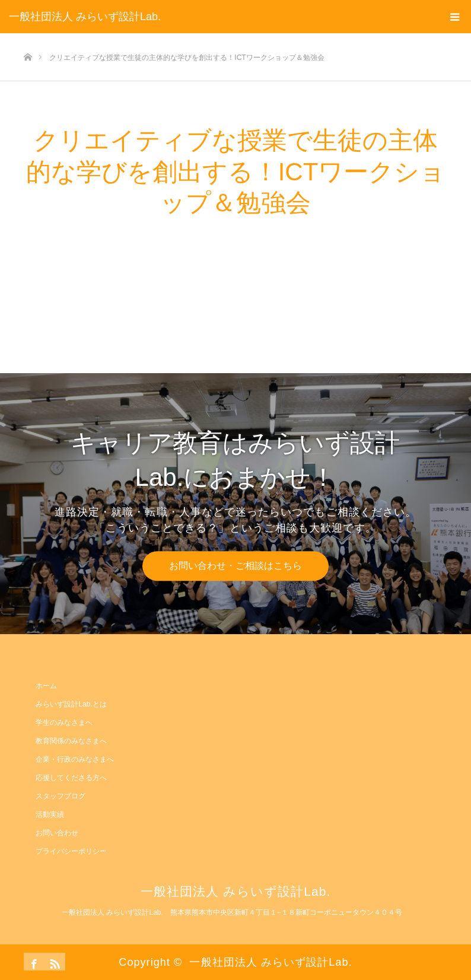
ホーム (46, 686)
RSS (53, 962)
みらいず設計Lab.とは (71, 704)
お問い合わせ (57, 833)
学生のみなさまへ (64, 723)
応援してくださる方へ (71, 778)
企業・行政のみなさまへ (75, 759)
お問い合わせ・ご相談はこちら (235, 566)
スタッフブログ (61, 796)
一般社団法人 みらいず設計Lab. (85, 17)
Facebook (33, 962)
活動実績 (50, 814)
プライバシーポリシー (71, 851)
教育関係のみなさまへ (71, 741)
